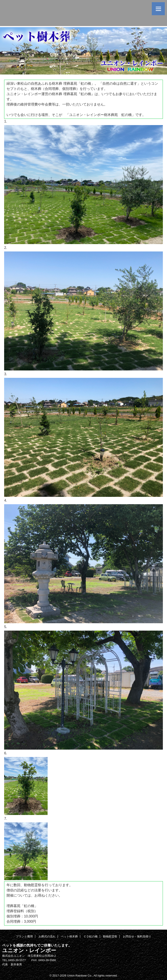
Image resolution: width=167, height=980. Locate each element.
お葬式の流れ (47, 936)
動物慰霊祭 (110, 936)
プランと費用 (24, 936)
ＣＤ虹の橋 (91, 936)
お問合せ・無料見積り (137, 936)
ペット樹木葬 (69, 936)
